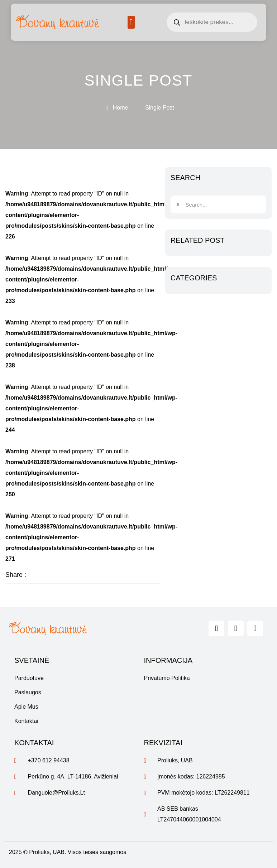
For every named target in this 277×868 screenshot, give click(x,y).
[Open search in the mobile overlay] (212, 22)
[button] (131, 22)
